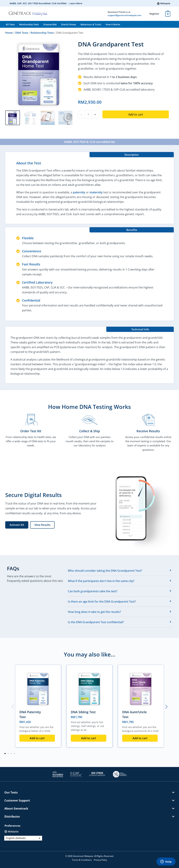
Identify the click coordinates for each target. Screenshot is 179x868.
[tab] (120, 571)
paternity (79, 192)
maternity (96, 192)
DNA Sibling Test (83, 712)
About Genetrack (16, 808)
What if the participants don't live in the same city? (101, 581)
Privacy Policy (100, 860)
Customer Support (17, 800)
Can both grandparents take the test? (93, 591)
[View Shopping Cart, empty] (168, 14)
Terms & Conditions (82, 860)
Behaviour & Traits (91, 24)
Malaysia (165, 3)
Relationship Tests (29, 24)
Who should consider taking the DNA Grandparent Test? (105, 571)
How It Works (113, 24)
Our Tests (11, 792)
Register (154, 14)
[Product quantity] (88, 114)
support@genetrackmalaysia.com (124, 15)
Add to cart (136, 114)
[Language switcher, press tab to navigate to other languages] (23, 838)
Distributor (12, 817)
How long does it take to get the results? (94, 612)
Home (9, 33)
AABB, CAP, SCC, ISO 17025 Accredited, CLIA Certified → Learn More (46, 3)
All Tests (10, 24)
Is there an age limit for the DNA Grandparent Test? (102, 602)
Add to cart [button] (37, 738)
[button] (42, 525)
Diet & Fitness (69, 24)
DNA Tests (22, 33)
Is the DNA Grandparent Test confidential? (96, 622)
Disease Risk (50, 24)
